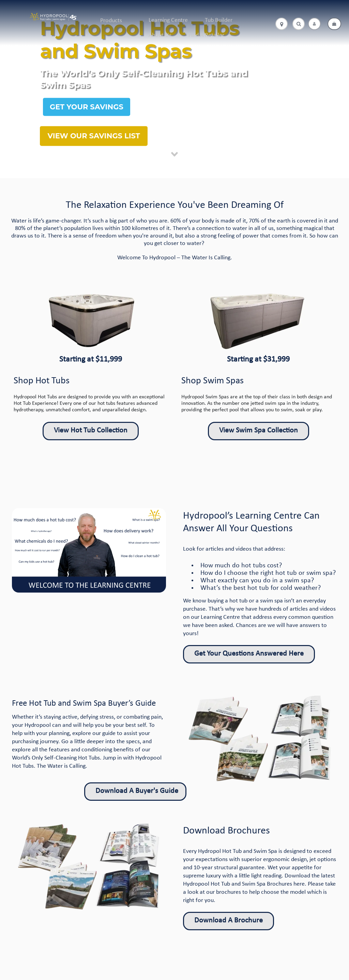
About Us (160, 35)
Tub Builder (219, 20)
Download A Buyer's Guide (137, 791)
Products (111, 21)
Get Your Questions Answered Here (249, 654)
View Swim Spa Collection (259, 431)
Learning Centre (168, 20)
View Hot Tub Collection (91, 431)
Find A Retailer (206, 35)
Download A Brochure (229, 921)
